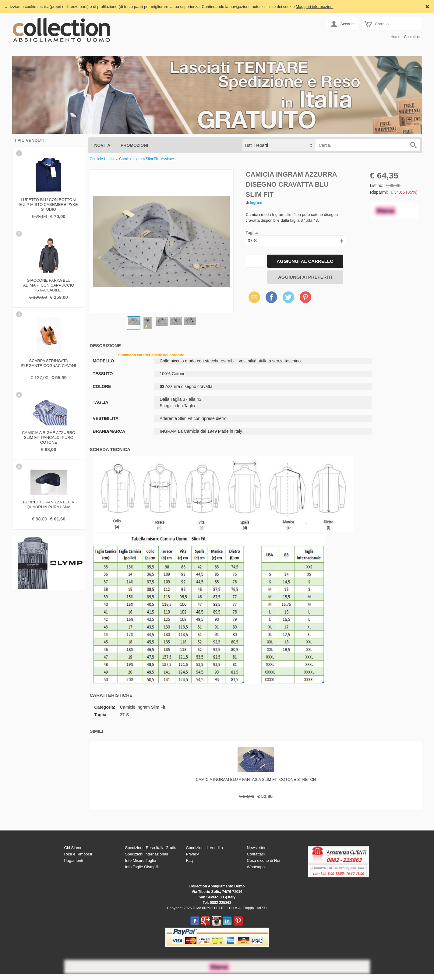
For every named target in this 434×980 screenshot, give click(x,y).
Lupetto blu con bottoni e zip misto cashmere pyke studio (48, 204)
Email (253, 297)
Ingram (256, 202)
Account (348, 24)
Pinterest (305, 297)
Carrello (382, 24)
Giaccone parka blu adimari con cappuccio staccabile (49, 284)
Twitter (288, 297)
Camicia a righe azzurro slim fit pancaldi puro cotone (49, 437)
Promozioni (134, 145)
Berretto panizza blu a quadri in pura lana (49, 504)
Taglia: (252, 233)
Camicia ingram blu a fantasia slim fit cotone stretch (256, 779)
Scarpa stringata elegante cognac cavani (48, 363)
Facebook (271, 297)
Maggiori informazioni (315, 7)
